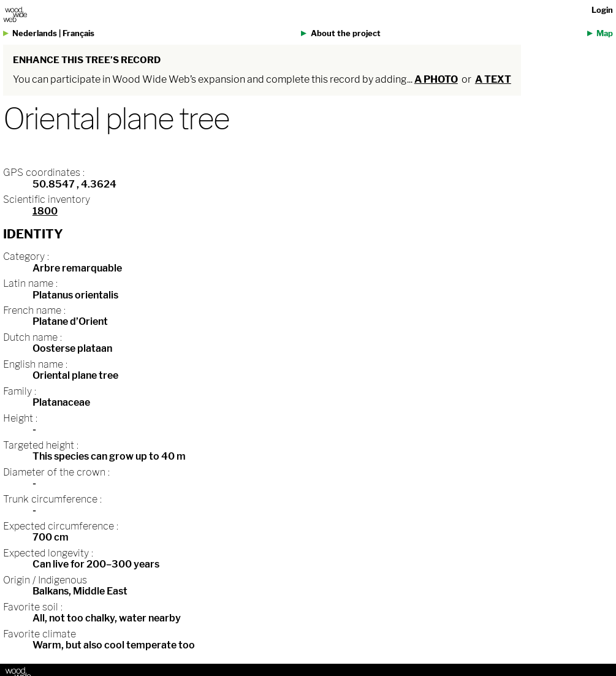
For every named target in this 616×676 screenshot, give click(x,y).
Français (78, 33)
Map (605, 33)
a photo (436, 79)
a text (493, 79)
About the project (346, 33)
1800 (45, 211)
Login (602, 10)
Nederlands (35, 33)
